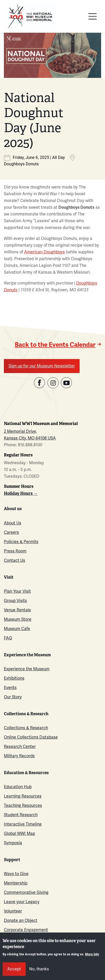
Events (10, 688)
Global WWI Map (19, 833)
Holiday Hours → (21, 493)
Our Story (13, 697)
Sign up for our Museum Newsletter (42, 366)
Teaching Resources (23, 805)
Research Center (20, 746)
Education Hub (18, 787)
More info (92, 954)
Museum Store (18, 619)
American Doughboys (44, 252)
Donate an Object (21, 920)
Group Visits (15, 601)
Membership (16, 883)
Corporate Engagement (26, 930)
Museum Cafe (17, 629)
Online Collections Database (31, 737)
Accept (14, 969)
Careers (11, 532)
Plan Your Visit (17, 591)
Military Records (19, 756)
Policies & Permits (21, 542)
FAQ (8, 638)
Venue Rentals (17, 610)
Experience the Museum (27, 669)
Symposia (13, 843)
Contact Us (15, 560)
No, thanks (39, 969)
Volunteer (13, 911)
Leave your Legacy (22, 902)
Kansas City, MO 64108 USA (30, 438)
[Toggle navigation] (93, 16)
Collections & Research (26, 728)
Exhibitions (14, 678)
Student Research (21, 815)
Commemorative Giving (26, 892)
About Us (13, 523)
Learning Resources (23, 796)
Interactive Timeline (23, 824)
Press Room (15, 551)
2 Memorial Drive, (20, 431)
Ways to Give (16, 874)
